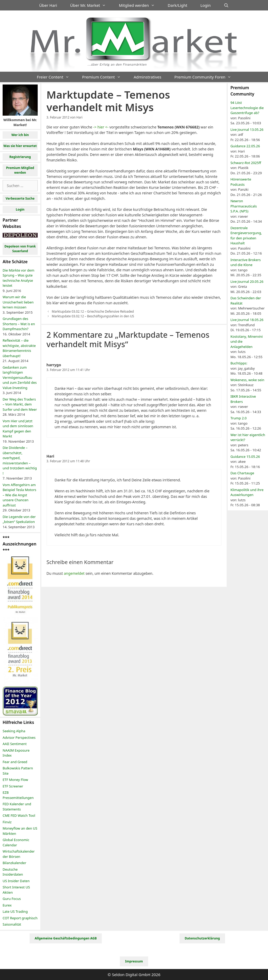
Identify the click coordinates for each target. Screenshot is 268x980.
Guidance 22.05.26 (245, 146)
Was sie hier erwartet (20, 146)
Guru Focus (12, 899)
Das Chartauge (242, 473)
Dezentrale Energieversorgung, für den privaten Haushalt (246, 236)
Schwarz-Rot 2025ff (246, 163)
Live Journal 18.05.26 (247, 320)
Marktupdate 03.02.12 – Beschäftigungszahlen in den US (93, 316)
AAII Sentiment (15, 744)
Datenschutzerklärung (202, 938)
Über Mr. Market (91, 5)
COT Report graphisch (20, 918)
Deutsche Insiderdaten (13, 872)
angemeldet (74, 573)
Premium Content (105, 77)
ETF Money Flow (15, 780)
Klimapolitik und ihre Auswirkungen (247, 492)
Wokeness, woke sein (247, 380)
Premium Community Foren (206, 77)
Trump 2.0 (238, 418)
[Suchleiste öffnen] (226, 5)
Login (206, 5)
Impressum (134, 961)
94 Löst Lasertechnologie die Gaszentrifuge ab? (247, 108)
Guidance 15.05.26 (245, 457)
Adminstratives (147, 77)
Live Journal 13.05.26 (247, 129)
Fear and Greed (15, 762)
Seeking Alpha (14, 731)
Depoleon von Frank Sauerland (20, 249)
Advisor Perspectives (19, 737)
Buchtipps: (239, 363)
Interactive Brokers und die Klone (245, 262)
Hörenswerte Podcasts (241, 182)
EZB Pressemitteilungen (18, 795)
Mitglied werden (140, 5)
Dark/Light (178, 5)
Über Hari (48, 5)
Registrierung (20, 157)
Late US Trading (15, 911)
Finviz (7, 822)
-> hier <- (101, 127)
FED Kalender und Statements (17, 807)
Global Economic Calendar (16, 842)
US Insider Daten (16, 881)
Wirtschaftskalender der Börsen (19, 854)
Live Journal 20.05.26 (247, 281)
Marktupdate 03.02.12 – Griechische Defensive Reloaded (93, 311)
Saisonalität (12, 924)
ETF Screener (13, 786)
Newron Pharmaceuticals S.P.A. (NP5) (244, 206)
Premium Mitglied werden (20, 170)
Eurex (7, 905)
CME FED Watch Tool (19, 815)
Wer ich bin (20, 135)
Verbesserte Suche (20, 198)
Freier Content (56, 77)
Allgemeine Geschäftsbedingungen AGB (66, 938)
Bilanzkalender (14, 863)
